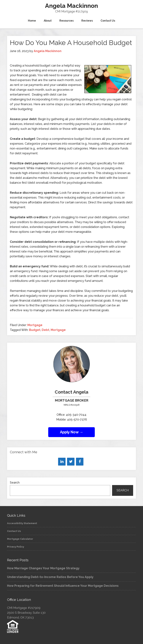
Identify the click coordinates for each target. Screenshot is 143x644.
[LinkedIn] (62, 462)
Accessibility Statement (22, 523)
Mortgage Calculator (20, 539)
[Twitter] (71, 462)
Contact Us (14, 531)
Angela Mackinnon (71, 6)
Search (15, 483)
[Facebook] (80, 462)
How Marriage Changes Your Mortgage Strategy (43, 568)
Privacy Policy (16, 547)
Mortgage (35, 325)
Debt (46, 330)
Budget (35, 330)
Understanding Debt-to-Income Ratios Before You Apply (50, 577)
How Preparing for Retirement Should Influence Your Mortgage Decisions (63, 586)
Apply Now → (72, 432)
